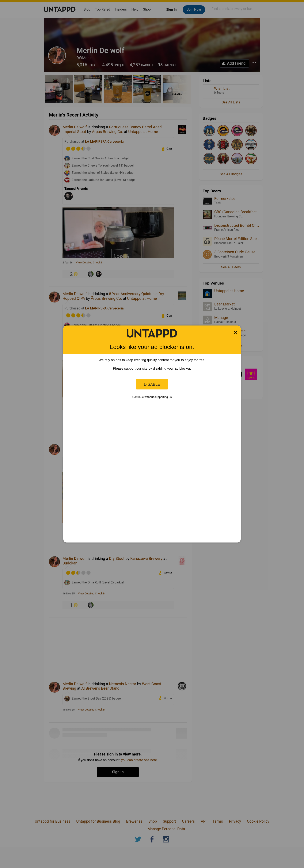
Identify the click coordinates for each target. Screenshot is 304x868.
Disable (152, 384)
